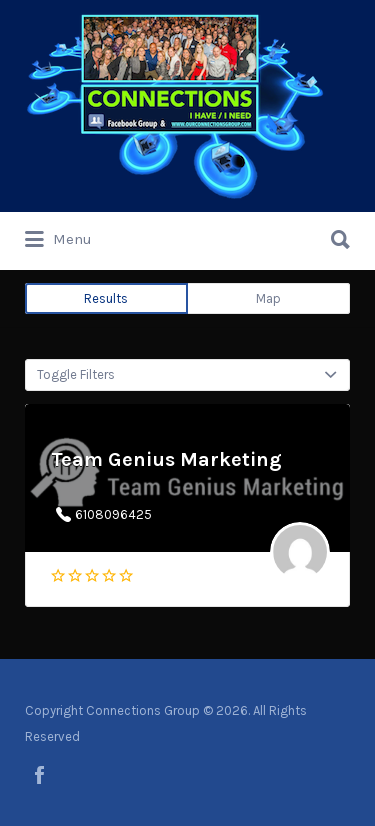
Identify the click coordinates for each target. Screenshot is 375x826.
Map (268, 298)
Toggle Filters (76, 374)
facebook (39, 775)
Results (106, 298)
